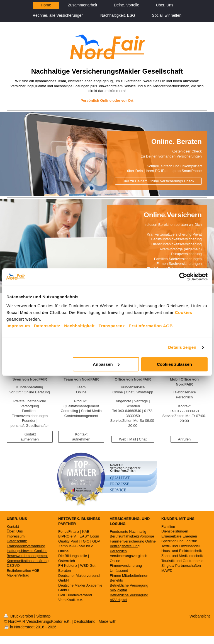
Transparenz (112, 326)
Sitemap (43, 616)
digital (122, 590)
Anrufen (184, 439)
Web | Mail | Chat (133, 439)
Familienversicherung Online (133, 541)
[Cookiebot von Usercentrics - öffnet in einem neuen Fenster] (183, 277)
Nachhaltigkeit (79, 326)
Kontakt (13, 526)
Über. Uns (15, 531)
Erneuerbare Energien (179, 536)
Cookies (184, 312)
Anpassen (106, 364)
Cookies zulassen (174, 364)
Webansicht (200, 616)
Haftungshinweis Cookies (27, 551)
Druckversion (19, 616)
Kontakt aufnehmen (30, 437)
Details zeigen (182, 347)
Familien (168, 526)
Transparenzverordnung (26, 546)
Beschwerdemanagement (27, 556)
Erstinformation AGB (151, 326)
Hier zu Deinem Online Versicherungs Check (158, 181)
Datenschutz (47, 326)
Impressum (18, 326)
